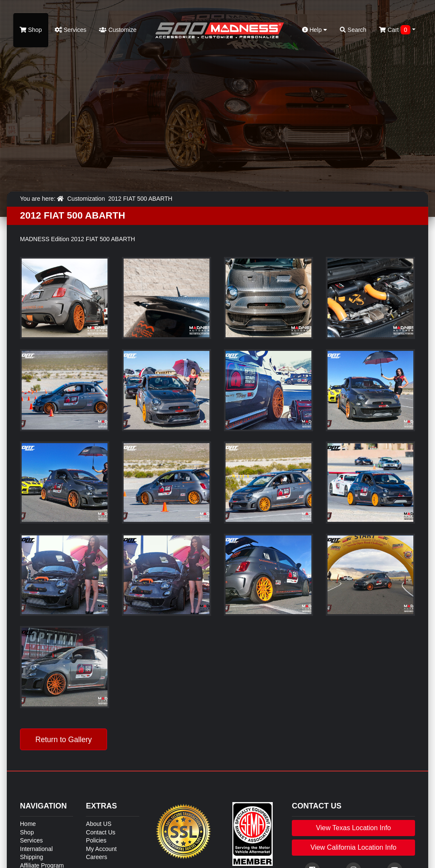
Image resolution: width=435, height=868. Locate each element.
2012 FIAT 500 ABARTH (140, 199)
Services (71, 30)
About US (99, 824)
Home (28, 824)
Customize (118, 30)
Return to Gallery (64, 740)
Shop (31, 30)
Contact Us (100, 832)
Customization (86, 199)
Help (315, 30)
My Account (101, 849)
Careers (96, 857)
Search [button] (353, 30)
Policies (96, 840)
